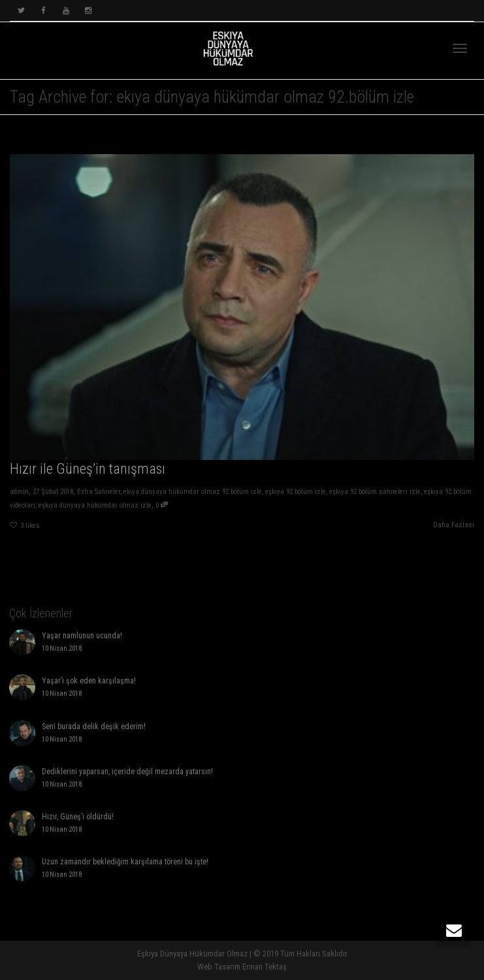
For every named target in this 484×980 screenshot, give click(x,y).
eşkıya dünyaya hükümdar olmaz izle (95, 505)
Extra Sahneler (99, 492)
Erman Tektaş (265, 967)
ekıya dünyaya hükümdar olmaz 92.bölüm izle (193, 492)
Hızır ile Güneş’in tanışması (88, 469)
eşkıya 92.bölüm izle (296, 492)
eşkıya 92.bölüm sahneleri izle (375, 492)
